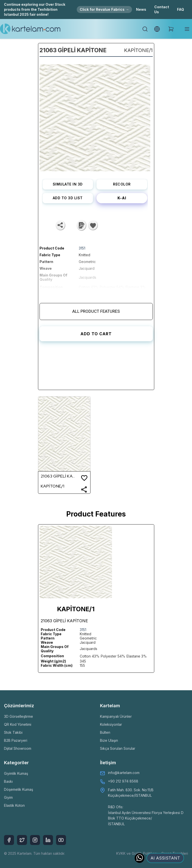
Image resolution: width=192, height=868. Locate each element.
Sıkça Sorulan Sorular (118, 748)
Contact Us (162, 9)
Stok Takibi (13, 732)
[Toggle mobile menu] (187, 29)
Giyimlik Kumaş (16, 773)
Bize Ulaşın (109, 740)
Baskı (8, 781)
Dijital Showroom (18, 748)
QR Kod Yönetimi (18, 724)
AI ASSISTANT (165, 858)
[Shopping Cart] (171, 29)
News (141, 9)
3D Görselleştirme (18, 716)
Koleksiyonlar (111, 724)
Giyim (8, 797)
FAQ (180, 9)
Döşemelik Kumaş (18, 789)
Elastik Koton (14, 805)
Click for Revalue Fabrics (104, 9)
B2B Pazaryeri (16, 740)
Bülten (105, 732)
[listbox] (95, 116)
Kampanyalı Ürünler (116, 716)
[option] (95, 116)
